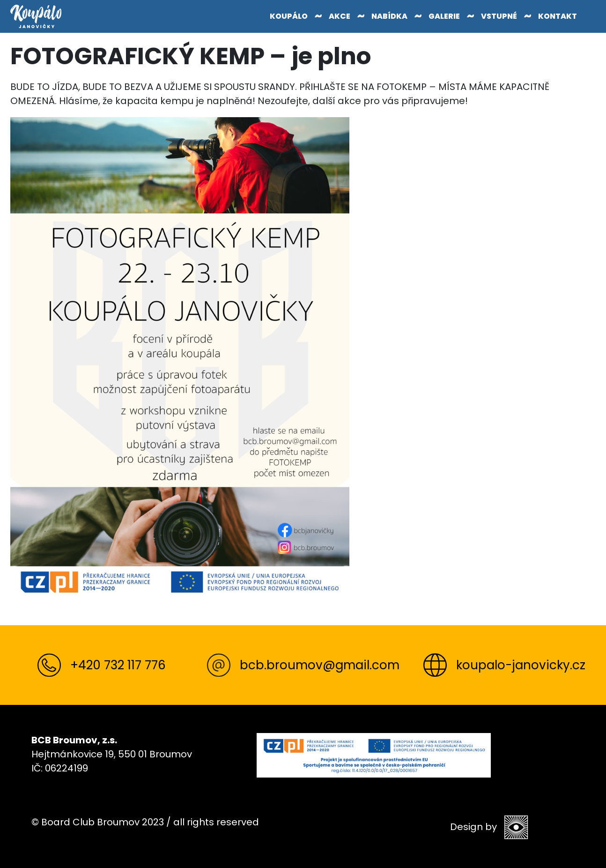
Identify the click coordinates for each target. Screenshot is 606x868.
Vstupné (499, 16)
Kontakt (558, 16)
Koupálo (289, 16)
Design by (489, 827)
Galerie (444, 16)
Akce (340, 16)
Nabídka (389, 16)
